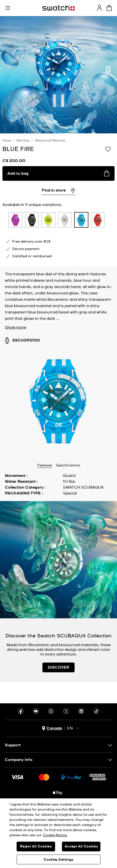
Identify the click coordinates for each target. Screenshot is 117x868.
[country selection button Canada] (52, 728)
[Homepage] (58, 8)
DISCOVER (58, 667)
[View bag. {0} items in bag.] (109, 8)
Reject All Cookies (36, 847)
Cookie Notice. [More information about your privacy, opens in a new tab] (55, 835)
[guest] (99, 8)
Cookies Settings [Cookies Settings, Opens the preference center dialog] (58, 860)
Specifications (68, 465)
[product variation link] (28, 220)
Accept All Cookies (81, 847)
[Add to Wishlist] (108, 149)
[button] (8, 8)
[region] (58, 833)
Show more (15, 327)
